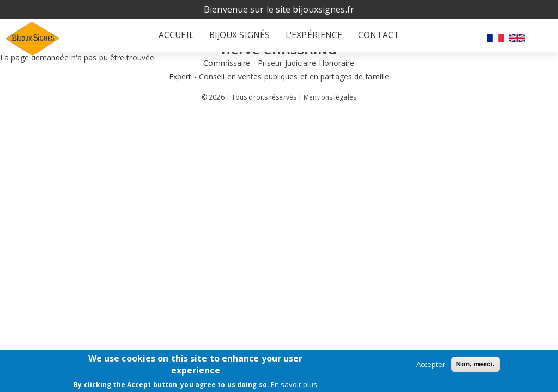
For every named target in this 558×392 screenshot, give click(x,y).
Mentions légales (330, 103)
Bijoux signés (240, 38)
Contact (366, 38)
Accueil (183, 38)
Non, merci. (475, 364)
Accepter (431, 364)
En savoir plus (294, 384)
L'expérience (308, 38)
